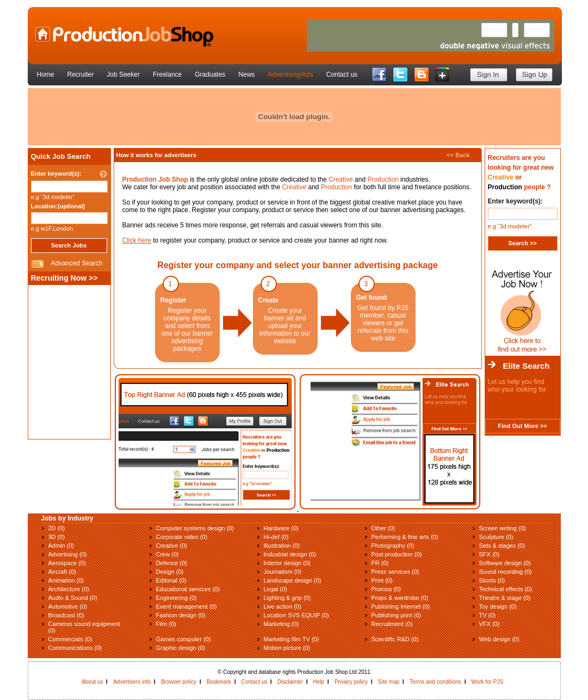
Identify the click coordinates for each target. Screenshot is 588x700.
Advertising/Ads (290, 75)
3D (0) (57, 537)
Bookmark (219, 682)
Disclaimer (290, 682)
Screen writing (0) (503, 528)
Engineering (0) (177, 598)
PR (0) (380, 563)
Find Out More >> (522, 426)
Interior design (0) (287, 563)
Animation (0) (66, 580)
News (246, 75)
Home (46, 75)
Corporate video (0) (182, 537)
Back (462, 155)
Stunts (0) (492, 580)
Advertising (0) (68, 554)
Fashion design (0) (181, 615)
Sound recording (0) (506, 572)
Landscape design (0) (293, 580)
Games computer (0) (184, 639)
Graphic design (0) (181, 648)
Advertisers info (132, 682)
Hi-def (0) (276, 537)
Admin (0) (61, 546)
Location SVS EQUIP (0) (296, 615)
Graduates (210, 75)
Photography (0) (393, 546)
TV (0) (488, 615)
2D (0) (57, 528)
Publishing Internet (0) (401, 606)
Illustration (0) (282, 546)
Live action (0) (283, 606)
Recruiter (81, 75)
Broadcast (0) (66, 615)
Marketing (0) (281, 624)
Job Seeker (123, 75)
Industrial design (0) (290, 554)
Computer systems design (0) (195, 528)
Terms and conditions (435, 682)
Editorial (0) (171, 580)
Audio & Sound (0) (73, 598)
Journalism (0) (283, 572)
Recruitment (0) (392, 624)
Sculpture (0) (496, 537)
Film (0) (166, 624)
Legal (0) (276, 589)
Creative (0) (172, 546)
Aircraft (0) (62, 572)
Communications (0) (75, 648)
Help (319, 682)
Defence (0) (172, 563)
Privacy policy (351, 682)
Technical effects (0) (506, 589)
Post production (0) (397, 554)
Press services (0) (395, 572)
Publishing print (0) (397, 615)
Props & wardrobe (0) (400, 598)
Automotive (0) (68, 606)
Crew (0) (168, 554)
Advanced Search (77, 263)
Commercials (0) (70, 639)
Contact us (342, 75)
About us (92, 682)
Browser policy (179, 682)
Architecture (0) (69, 589)
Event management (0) (187, 606)
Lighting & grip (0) (287, 598)
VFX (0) (490, 624)
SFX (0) (490, 554)
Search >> (522, 243)
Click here (137, 240)
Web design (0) (499, 639)
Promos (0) (386, 589)
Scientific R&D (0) (395, 639)
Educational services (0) (188, 589)
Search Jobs (69, 245)
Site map (389, 682)
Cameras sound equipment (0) (84, 627)
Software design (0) (505, 563)
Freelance (167, 75)
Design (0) (170, 572)
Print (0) (382, 580)
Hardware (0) (281, 528)
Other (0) (383, 528)
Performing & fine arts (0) (405, 537)
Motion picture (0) (287, 648)
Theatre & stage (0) (505, 598)
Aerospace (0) (67, 563)
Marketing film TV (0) (292, 639)
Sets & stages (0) (502, 546)
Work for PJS (487, 682)
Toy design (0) (498, 606)
